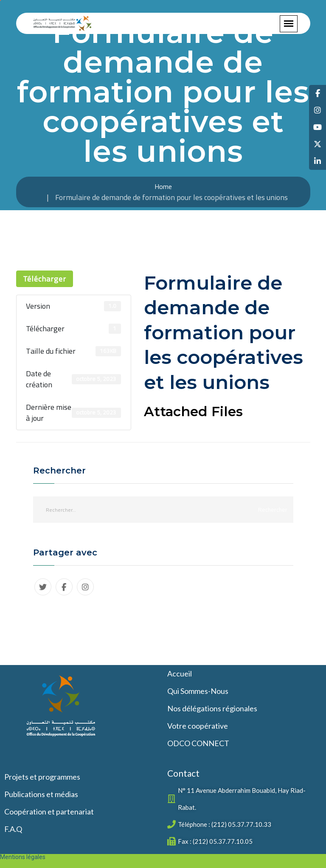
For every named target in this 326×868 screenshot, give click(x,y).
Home (163, 186)
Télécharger (45, 279)
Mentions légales (23, 857)
